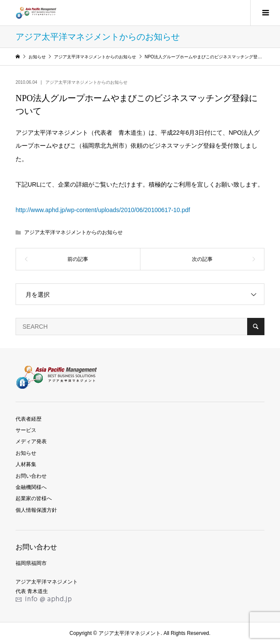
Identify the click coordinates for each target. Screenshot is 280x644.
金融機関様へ (31, 487)
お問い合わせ (31, 476)
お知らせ (26, 453)
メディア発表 (31, 441)
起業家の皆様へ (34, 498)
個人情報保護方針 (36, 510)
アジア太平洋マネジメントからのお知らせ (86, 82)
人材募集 (26, 464)
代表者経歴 (29, 419)
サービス (26, 430)
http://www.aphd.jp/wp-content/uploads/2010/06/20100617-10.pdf (103, 210)
